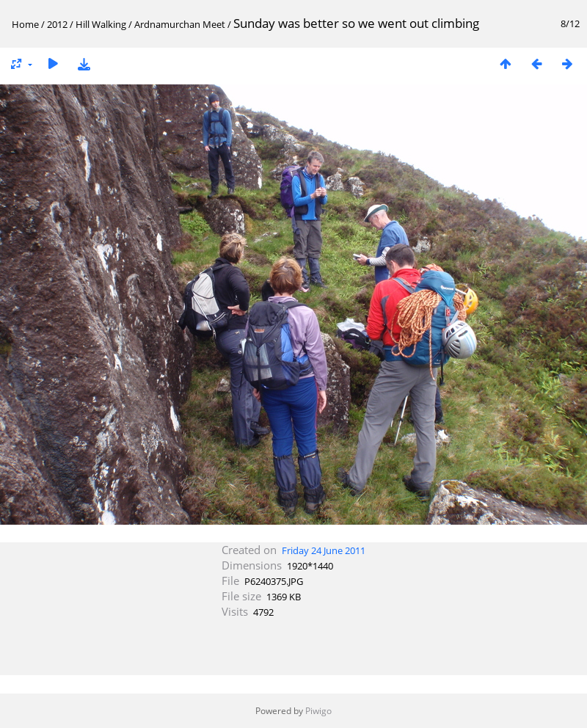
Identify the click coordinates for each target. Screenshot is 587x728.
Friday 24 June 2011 (324, 550)
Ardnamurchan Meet (180, 24)
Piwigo (318, 711)
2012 (57, 24)
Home (25, 24)
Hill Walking (101, 24)
